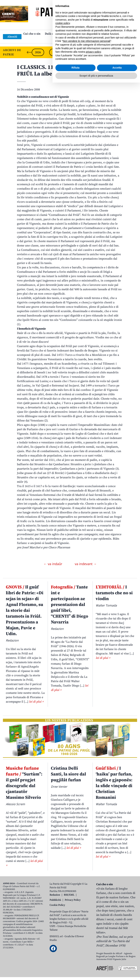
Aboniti (12, 37)
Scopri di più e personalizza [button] (96, 973)
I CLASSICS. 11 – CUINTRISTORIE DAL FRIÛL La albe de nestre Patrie (64, 71)
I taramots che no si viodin (114, 593)
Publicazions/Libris (102, 34)
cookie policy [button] (63, 921)
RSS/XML (69, 895)
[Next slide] (134, 52)
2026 (38, 52)
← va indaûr (53, 564)
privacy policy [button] (93, 949)
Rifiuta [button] (75, 965)
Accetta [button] (117, 965)
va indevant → (86, 564)
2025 (55, 52)
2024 (73, 52)
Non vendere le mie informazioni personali (86, 938)
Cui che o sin (32, 34)
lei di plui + (36, 702)
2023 (90, 52)
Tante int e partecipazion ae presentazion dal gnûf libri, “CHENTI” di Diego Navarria (70, 605)
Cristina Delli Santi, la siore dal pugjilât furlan (68, 774)
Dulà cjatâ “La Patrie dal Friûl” (65, 34)
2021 (125, 52)
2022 (108, 52)
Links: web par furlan (69, 40)
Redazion (55, 895)
